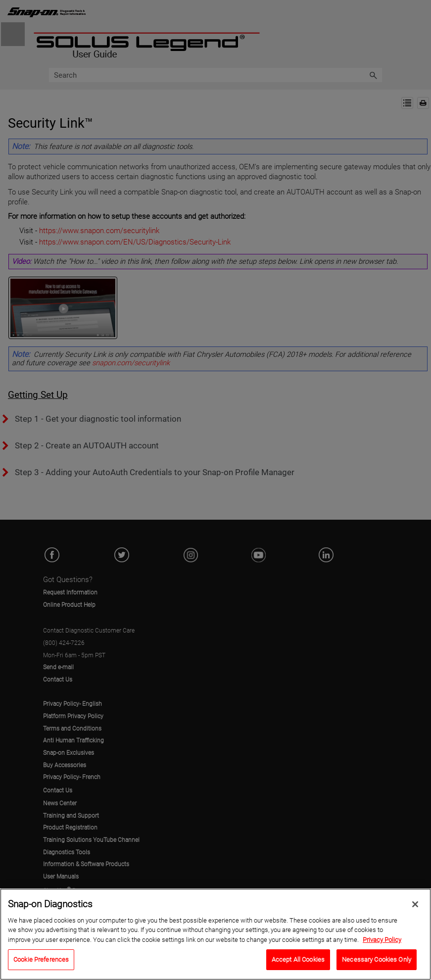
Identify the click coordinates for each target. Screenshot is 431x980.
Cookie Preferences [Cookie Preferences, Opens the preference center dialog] (41, 962)
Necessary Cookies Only (377, 962)
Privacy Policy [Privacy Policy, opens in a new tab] (382, 942)
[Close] (415, 906)
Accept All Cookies (298, 962)
